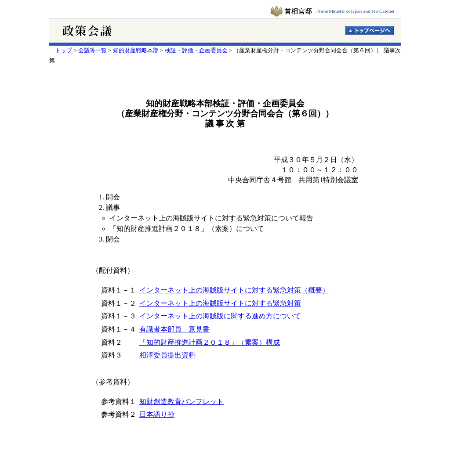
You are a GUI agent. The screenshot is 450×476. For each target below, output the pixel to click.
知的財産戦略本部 (136, 50)
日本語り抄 (157, 414)
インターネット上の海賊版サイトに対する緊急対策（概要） (234, 290)
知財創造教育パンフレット (181, 402)
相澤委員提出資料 (167, 355)
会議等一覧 (93, 50)
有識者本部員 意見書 (174, 329)
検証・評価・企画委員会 (196, 50)
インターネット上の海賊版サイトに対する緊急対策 (220, 303)
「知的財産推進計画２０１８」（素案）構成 (210, 342)
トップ (64, 50)
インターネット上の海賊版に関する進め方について (220, 316)
